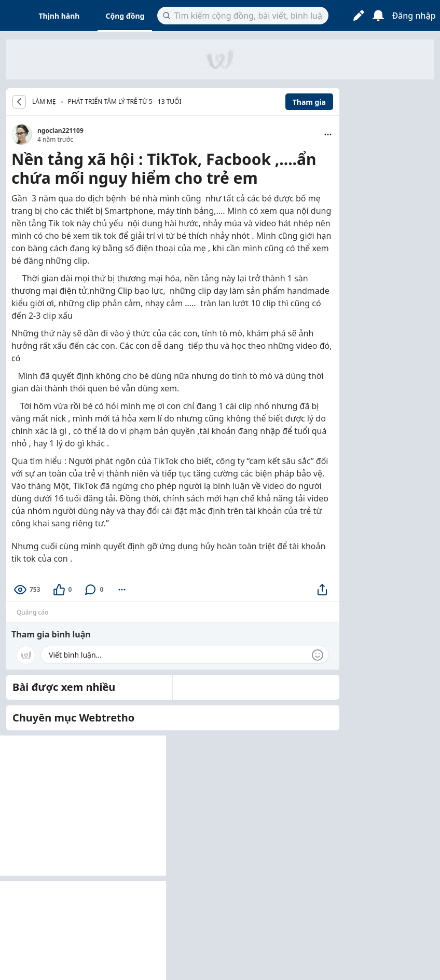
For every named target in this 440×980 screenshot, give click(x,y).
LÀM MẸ (44, 102)
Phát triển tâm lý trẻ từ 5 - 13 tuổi (125, 101)
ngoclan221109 (60, 131)
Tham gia (309, 102)
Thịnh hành (59, 16)
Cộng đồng (125, 16)
